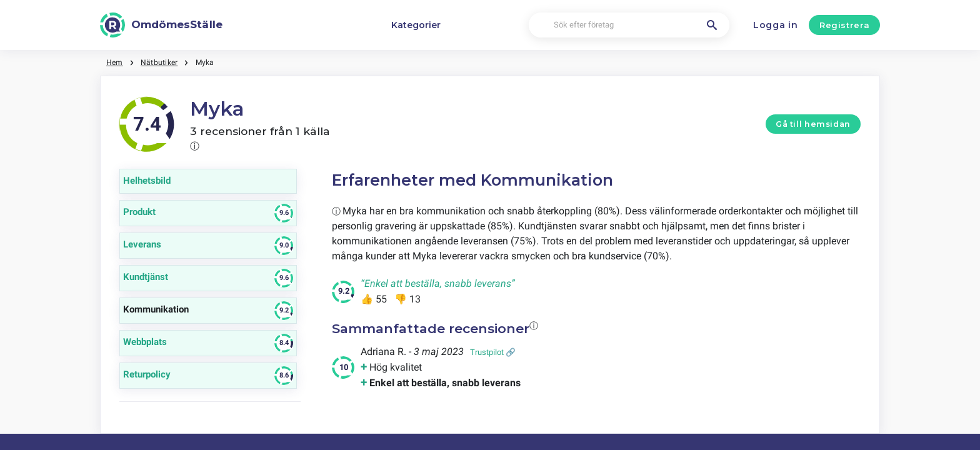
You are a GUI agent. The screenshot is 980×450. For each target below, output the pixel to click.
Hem (115, 62)
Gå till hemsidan (813, 124)
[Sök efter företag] (629, 25)
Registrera (845, 25)
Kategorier (416, 25)
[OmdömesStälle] (161, 25)
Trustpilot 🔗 (493, 352)
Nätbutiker (159, 62)
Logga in (776, 25)
